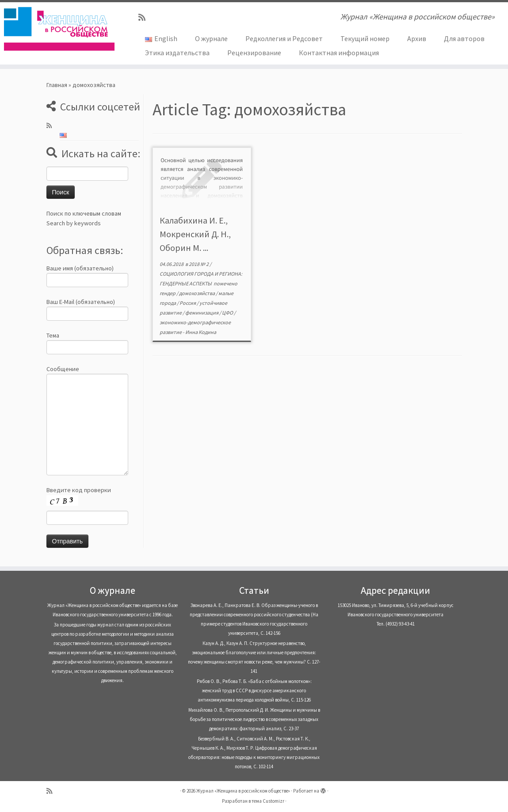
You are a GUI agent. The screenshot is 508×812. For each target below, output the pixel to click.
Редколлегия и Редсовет (284, 38)
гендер (168, 293)
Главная (57, 85)
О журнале (211, 38)
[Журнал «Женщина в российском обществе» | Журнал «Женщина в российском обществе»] (59, 29)
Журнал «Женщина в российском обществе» (243, 791)
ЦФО (228, 313)
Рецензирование (254, 53)
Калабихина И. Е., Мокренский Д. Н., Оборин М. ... (195, 234)
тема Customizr (268, 801)
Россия (188, 303)
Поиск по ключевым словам (84, 213)
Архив (417, 38)
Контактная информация (339, 53)
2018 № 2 (199, 264)
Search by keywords (74, 223)
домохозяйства (197, 293)
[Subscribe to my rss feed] (145, 17)
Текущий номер (365, 38)
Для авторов (464, 38)
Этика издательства (177, 53)
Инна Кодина (201, 332)
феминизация (202, 313)
